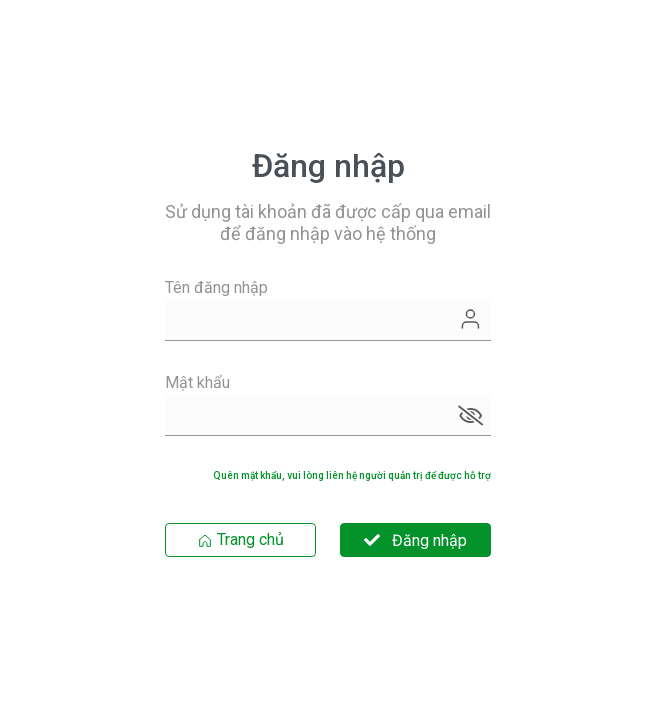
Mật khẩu (197, 382)
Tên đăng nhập (216, 287)
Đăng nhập (415, 540)
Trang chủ (240, 539)
